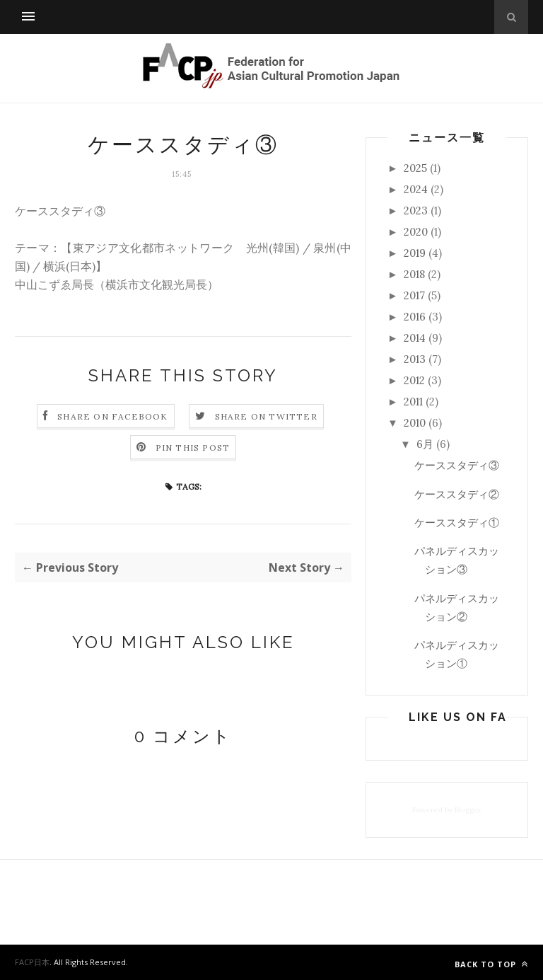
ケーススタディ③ (457, 465)
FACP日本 (32, 962)
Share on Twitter (266, 416)
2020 (416, 232)
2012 (414, 380)
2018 (414, 274)
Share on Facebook (112, 416)
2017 (414, 295)
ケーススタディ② (457, 494)
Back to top (491, 964)
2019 (415, 253)
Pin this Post (193, 448)
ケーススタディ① (457, 523)
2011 (413, 402)
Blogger (468, 810)
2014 (415, 338)
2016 (415, 317)
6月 (425, 444)
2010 (415, 423)
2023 (416, 211)
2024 (416, 189)
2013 (415, 359)
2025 (415, 168)
